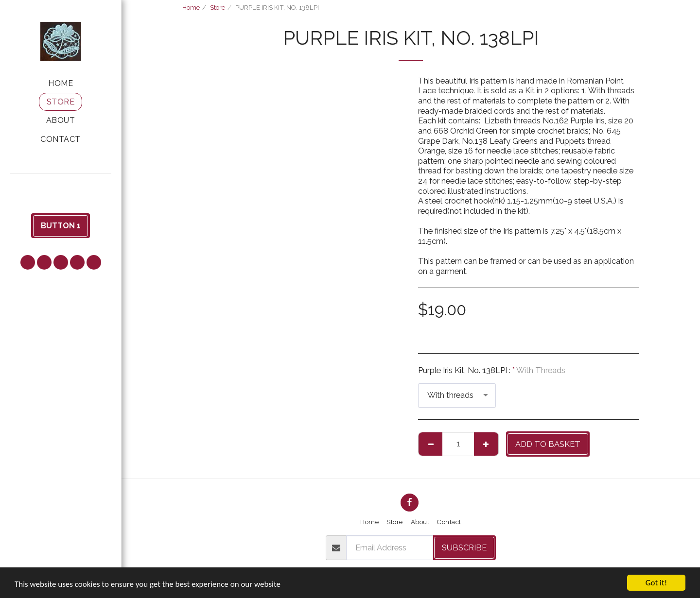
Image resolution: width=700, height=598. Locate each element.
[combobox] (457, 395)
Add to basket (548, 444)
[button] (61, 187)
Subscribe (464, 547)
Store (218, 8)
